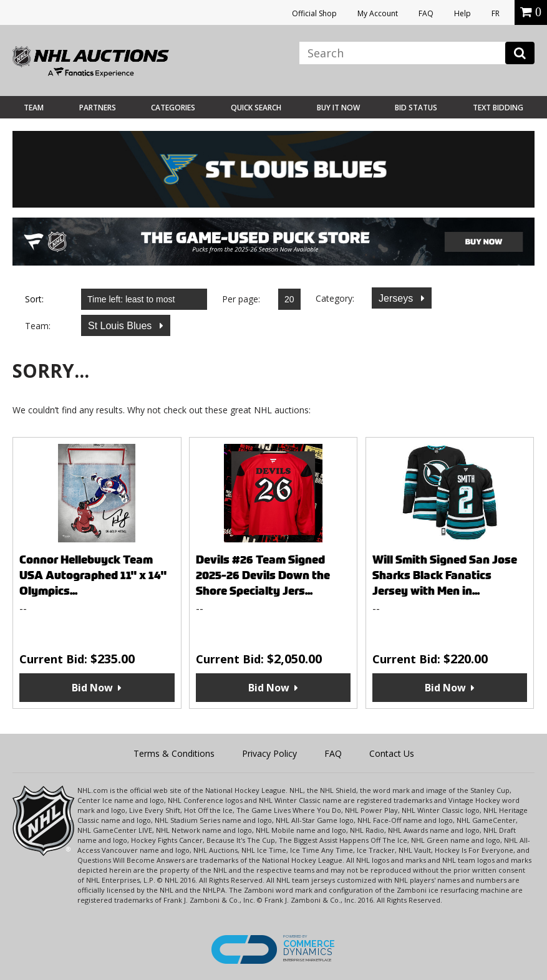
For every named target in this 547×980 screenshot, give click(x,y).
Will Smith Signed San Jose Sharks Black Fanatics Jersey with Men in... (445, 575)
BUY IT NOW (338, 108)
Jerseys (397, 298)
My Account (378, 13)
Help (462, 13)
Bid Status (416, 108)
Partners (98, 108)
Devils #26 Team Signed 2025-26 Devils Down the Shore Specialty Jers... (263, 575)
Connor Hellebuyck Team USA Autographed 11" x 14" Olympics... (93, 575)
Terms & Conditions (174, 753)
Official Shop (314, 13)
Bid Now (92, 688)
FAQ (426, 13)
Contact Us (392, 753)
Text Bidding (498, 108)
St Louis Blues (121, 326)
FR (496, 13)
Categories (173, 108)
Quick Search (256, 108)
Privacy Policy (269, 753)
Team (34, 108)
